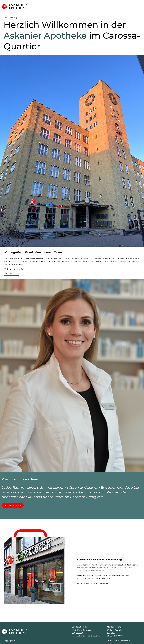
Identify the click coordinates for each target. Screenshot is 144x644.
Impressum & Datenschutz (119, 641)
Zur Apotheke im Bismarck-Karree (92, 583)
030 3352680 (78, 633)
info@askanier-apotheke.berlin (86, 636)
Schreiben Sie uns (13, 505)
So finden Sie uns (11, 274)
